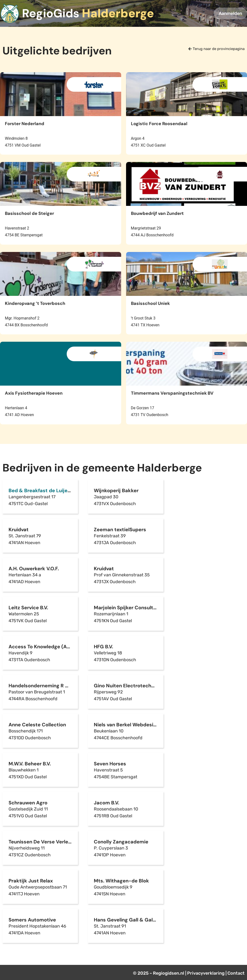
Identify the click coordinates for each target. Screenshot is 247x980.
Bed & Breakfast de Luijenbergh (46, 490)
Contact (236, 973)
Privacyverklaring (206, 973)
